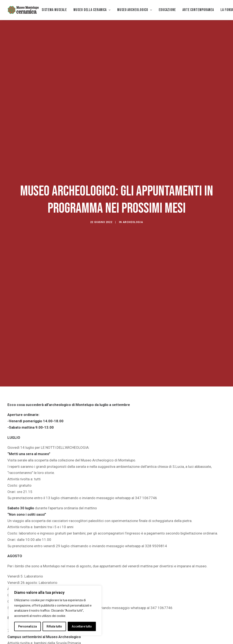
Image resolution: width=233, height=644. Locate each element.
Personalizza (28, 626)
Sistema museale (54, 10)
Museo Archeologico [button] (135, 10)
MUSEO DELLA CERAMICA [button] (92, 10)
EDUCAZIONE (167, 10)
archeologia (133, 191)
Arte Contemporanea (198, 10)
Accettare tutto (82, 626)
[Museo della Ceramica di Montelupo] (23, 10)
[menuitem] (54, 10)
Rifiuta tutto (54, 626)
